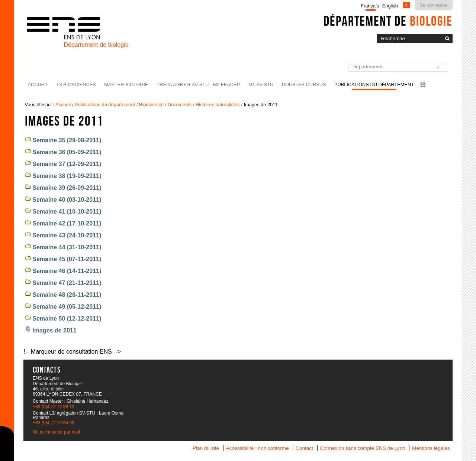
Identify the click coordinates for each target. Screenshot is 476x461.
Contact (304, 448)
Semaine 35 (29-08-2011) (67, 140)
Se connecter (434, 5)
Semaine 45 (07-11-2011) (67, 259)
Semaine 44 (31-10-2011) (67, 247)
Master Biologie (126, 85)
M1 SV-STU (261, 85)
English (390, 6)
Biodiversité (151, 105)
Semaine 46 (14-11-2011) (67, 271)
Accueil (38, 85)
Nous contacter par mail (56, 432)
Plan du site (206, 448)
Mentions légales (431, 448)
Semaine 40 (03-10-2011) (67, 200)
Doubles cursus (304, 85)
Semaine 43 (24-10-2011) (67, 235)
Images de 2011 (54, 330)
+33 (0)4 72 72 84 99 (54, 423)
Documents (180, 105)
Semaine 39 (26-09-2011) (67, 188)
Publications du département (374, 85)
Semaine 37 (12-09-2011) (67, 164)
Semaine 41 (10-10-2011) (67, 212)
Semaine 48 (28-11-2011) (67, 295)
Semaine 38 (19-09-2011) (67, 176)
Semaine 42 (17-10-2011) (67, 223)
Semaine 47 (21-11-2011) (67, 283)
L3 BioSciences (76, 85)
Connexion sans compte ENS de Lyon (362, 448)
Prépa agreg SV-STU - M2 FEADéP (198, 85)
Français (370, 6)
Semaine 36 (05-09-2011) (67, 152)
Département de (388, 21)
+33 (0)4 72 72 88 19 (54, 407)
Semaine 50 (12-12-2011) (67, 319)
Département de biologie (96, 45)
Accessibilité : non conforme (257, 448)
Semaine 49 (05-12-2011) (67, 307)
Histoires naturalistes (218, 105)
